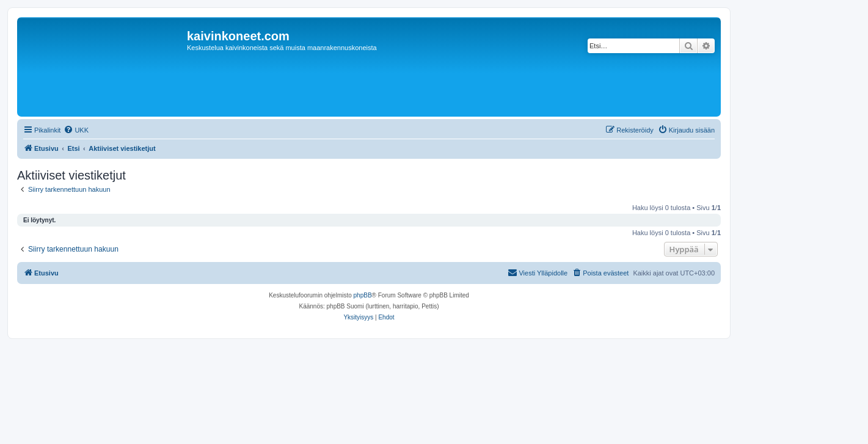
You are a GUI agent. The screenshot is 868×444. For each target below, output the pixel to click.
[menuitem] (76, 130)
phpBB (363, 295)
